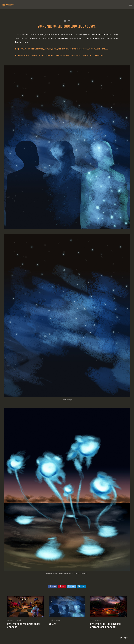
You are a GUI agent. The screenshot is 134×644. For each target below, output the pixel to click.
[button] (124, 638)
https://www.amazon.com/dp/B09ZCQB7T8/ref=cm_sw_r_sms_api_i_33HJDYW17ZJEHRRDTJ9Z (62, 49)
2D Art (67, 21)
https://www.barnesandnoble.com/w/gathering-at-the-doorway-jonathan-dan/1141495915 (60, 55)
